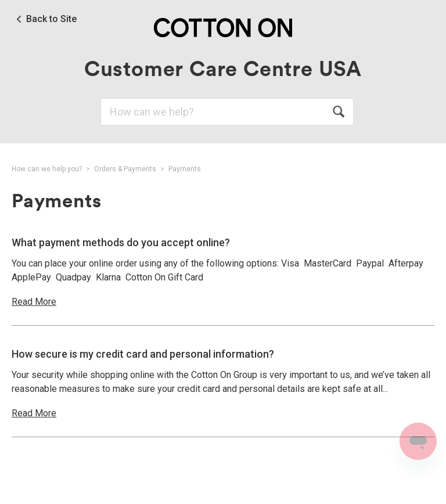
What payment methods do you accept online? (121, 242)
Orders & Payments (125, 169)
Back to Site (51, 19)
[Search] (227, 112)
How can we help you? (47, 169)
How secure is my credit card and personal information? (143, 354)
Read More (34, 302)
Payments (185, 169)
